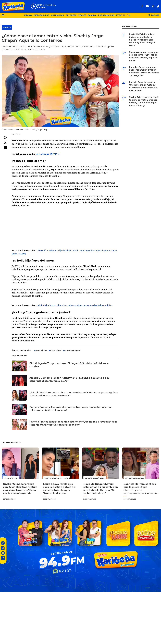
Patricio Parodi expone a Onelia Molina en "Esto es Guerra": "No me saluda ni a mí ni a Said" (143, 86)
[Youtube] (147, 6)
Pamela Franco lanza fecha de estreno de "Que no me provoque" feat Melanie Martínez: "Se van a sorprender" (73, 423)
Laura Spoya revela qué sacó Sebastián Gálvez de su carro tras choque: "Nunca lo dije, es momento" (59, 489)
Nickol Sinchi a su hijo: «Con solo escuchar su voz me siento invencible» (75, 306)
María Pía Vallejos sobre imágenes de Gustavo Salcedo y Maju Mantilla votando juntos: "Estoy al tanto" (142, 40)
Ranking (92, 15)
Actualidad (58, 15)
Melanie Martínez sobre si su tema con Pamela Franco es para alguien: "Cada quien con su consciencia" (74, 394)
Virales (82, 15)
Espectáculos (41, 15)
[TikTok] (158, 6)
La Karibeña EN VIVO (47, 154)
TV (128, 15)
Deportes (71, 15)
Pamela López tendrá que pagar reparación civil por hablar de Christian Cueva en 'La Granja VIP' (144, 71)
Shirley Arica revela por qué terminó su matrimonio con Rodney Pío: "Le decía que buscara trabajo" (144, 101)
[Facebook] (142, 6)
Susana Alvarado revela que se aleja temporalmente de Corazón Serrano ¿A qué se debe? (144, 56)
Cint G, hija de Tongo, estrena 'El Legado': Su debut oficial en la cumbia (69, 365)
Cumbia (28, 15)
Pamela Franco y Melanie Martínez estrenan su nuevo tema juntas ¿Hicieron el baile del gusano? (71, 409)
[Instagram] (153, 6)
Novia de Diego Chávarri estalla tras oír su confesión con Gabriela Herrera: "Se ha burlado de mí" (101, 488)
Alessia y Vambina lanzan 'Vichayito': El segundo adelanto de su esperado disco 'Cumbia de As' (70, 379)
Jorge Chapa (41, 350)
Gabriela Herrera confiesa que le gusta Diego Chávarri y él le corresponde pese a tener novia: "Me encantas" (140, 489)
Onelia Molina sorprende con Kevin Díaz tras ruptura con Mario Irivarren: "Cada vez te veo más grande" (20, 488)
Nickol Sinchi (56, 350)
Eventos (121, 15)
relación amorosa (72, 350)
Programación (106, 15)
